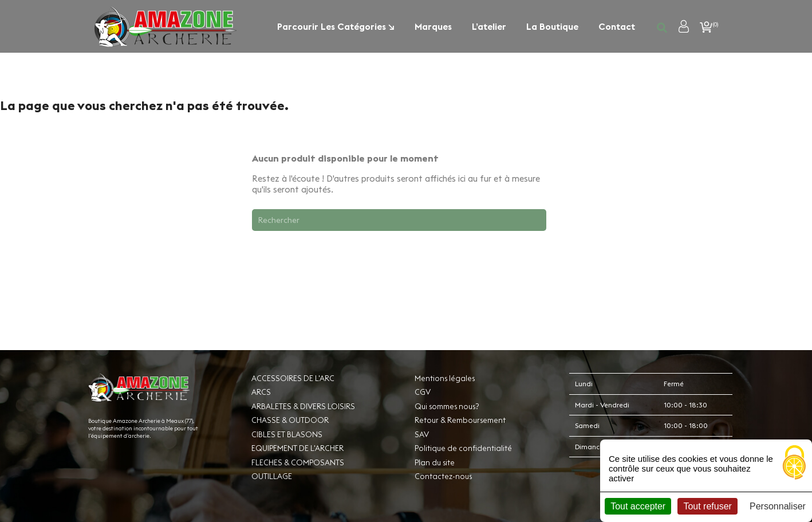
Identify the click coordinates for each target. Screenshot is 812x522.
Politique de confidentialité (463, 448)
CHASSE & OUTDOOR (290, 420)
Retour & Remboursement (460, 420)
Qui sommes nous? (447, 406)
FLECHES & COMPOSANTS (298, 462)
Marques (433, 26)
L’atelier (489, 26)
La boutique (552, 26)
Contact (617, 26)
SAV (422, 434)
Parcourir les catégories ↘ (336, 26)
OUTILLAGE (272, 476)
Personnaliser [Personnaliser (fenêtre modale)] (778, 506)
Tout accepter (638, 506)
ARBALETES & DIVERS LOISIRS (303, 406)
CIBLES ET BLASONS (287, 434)
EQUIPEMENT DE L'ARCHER (297, 448)
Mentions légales (445, 378)
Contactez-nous (443, 476)
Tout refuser (707, 506)
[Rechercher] (399, 220)
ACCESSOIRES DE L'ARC (293, 378)
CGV (423, 392)
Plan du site (435, 462)
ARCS (261, 392)
